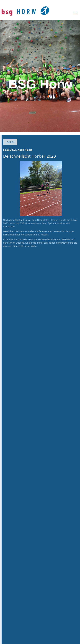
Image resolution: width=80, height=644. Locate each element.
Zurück (10, 142)
